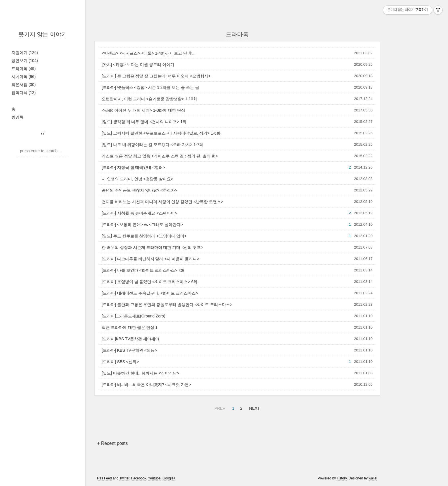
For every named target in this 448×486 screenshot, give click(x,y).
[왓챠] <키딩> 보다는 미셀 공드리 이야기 (138, 65)
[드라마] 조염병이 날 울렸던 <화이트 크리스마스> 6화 (150, 282)
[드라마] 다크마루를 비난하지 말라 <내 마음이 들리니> (150, 259)
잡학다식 (24, 93)
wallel (373, 478)
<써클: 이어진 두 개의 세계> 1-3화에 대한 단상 (143, 110)
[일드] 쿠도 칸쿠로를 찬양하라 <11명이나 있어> (144, 236)
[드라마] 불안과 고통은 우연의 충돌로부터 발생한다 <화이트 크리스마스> (167, 305)
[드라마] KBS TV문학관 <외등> (129, 350)
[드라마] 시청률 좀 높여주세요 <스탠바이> (139, 213)
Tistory (342, 478)
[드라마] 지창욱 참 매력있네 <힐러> (133, 167)
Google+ (169, 478)
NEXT (254, 407)
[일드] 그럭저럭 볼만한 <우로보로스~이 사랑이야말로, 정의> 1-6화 (161, 133)
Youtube (154, 478)
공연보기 (25, 61)
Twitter (124, 478)
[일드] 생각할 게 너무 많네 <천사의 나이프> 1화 (144, 122)
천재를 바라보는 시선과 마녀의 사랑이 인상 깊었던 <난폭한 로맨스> (162, 202)
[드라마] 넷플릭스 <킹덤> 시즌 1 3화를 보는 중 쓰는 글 (150, 87)
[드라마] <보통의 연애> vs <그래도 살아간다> (142, 225)
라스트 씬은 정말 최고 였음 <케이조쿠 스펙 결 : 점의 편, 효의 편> (160, 156)
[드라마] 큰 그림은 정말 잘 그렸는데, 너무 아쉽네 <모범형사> (156, 76)
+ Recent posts (112, 443)
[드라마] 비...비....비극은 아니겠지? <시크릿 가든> (146, 385)
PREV (219, 407)
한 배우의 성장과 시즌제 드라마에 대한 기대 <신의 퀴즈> (152, 247)
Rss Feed (104, 478)
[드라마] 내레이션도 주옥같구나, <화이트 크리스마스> (150, 293)
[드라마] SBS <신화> (120, 362)
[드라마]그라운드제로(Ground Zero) (133, 316)
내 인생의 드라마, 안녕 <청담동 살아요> (137, 179)
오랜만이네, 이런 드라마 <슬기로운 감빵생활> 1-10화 (149, 99)
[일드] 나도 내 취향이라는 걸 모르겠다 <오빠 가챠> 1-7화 (152, 145)
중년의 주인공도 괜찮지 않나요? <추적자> (139, 190)
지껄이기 (25, 53)
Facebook (139, 478)
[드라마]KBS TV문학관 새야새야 (130, 339)
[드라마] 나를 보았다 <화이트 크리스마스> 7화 (143, 270)
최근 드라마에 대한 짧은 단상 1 (130, 327)
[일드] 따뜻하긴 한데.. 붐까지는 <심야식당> (140, 373)
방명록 (17, 117)
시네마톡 (24, 77)
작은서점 (24, 85)
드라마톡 (24, 69)
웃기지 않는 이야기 (43, 34)
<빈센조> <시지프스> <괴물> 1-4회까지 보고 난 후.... (149, 53)
